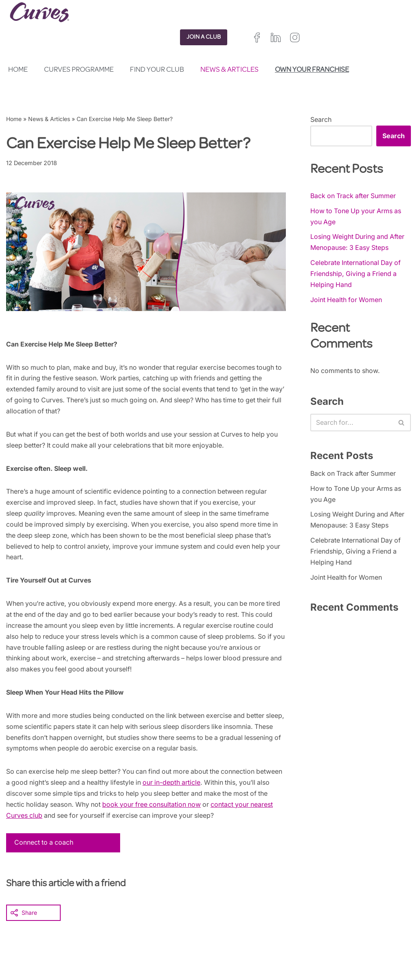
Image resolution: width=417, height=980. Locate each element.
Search (321, 119)
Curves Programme (79, 70)
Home (18, 70)
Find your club (157, 70)
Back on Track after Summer (354, 196)
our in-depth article (204, 787)
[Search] (351, 424)
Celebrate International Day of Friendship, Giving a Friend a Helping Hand (356, 274)
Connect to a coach (44, 848)
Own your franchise (312, 70)
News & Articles (229, 70)
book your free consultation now (191, 809)
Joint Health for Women (347, 301)
